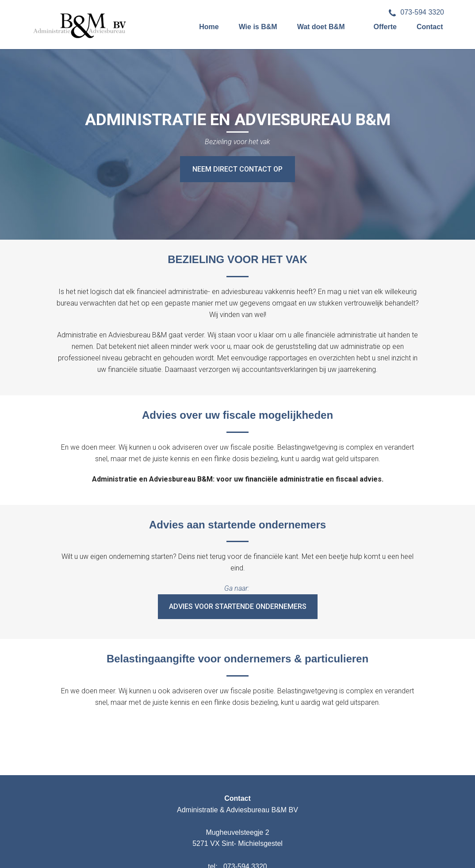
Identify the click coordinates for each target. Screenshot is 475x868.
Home (209, 27)
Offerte (385, 27)
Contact (430, 27)
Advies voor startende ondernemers (238, 606)
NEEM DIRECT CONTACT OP (237, 169)
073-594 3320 (416, 12)
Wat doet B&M (321, 27)
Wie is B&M (258, 27)
